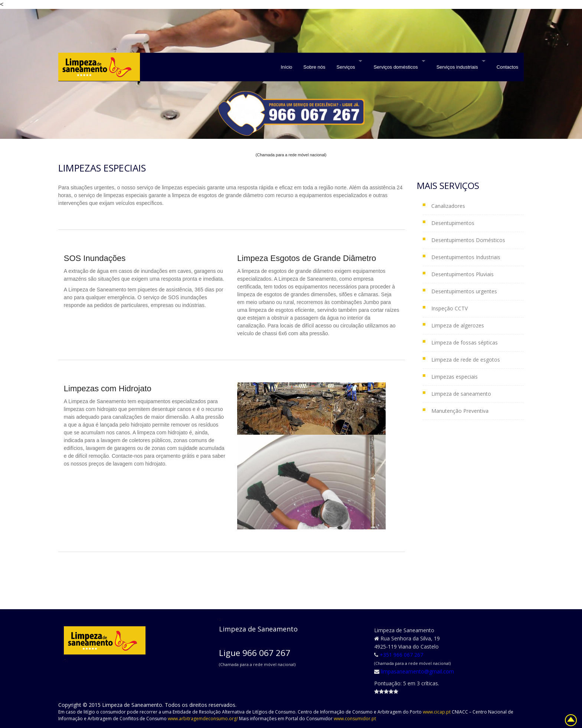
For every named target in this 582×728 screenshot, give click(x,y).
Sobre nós (314, 67)
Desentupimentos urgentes (464, 291)
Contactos (508, 67)
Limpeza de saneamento (461, 394)
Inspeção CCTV (449, 308)
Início (286, 67)
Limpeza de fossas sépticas (465, 342)
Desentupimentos (453, 223)
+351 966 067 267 (401, 655)
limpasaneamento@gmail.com (417, 671)
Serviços (346, 67)
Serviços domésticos (395, 67)
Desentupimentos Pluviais (462, 274)
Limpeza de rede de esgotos (466, 360)
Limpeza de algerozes (458, 325)
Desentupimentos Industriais (466, 257)
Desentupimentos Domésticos (468, 240)
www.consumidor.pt (355, 719)
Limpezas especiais (455, 377)
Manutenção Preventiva (460, 411)
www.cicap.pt (437, 712)
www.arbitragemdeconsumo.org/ (203, 719)
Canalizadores (448, 206)
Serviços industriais (457, 67)
